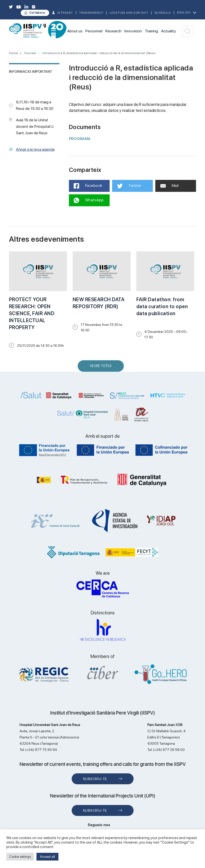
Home (13, 53)
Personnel (94, 31)
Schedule (163, 13)
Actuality (169, 31)
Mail (170, 186)
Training (151, 31)
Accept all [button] (47, 857)
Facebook (88, 186)
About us (75, 31)
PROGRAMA (80, 139)
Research (113, 31)
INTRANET (65, 13)
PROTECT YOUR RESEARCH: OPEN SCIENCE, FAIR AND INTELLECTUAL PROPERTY (32, 313)
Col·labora (37, 13)
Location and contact (129, 13)
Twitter (129, 186)
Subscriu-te (95, 779)
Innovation (133, 31)
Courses (30, 53)
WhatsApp (89, 200)
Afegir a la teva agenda (35, 149)
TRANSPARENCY (91, 13)
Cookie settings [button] (20, 857)
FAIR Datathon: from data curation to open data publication (162, 306)
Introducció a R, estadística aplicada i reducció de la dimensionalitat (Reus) (99, 53)
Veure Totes (102, 368)
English (184, 13)
